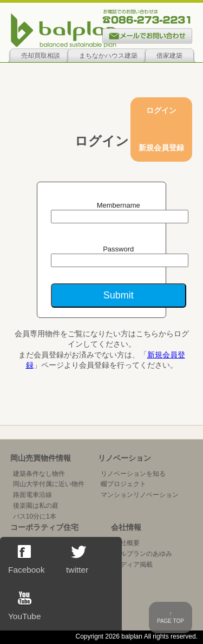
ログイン (161, 110)
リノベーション (125, 458)
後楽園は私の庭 (36, 506)
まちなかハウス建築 (108, 56)
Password (118, 249)
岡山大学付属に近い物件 (49, 484)
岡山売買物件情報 (41, 458)
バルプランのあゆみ (143, 554)
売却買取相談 (41, 56)
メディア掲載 (133, 565)
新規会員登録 (161, 148)
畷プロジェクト (123, 484)
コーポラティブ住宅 (44, 527)
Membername (119, 205)
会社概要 (127, 543)
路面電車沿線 (32, 495)
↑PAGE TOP (171, 617)
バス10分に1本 (35, 516)
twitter (77, 560)
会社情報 (126, 527)
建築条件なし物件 (39, 474)
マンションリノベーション (140, 495)
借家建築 (169, 56)
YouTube (24, 606)
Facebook (27, 560)
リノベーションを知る (133, 474)
